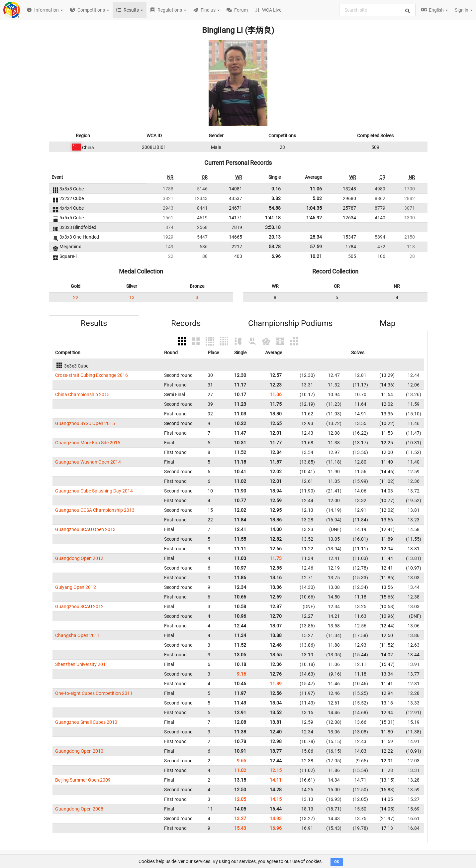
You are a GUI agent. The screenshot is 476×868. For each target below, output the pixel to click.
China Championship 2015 (82, 394)
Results (94, 323)
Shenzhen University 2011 (82, 664)
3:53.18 (273, 227)
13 (132, 297)
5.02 (317, 198)
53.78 (275, 247)
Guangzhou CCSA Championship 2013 (95, 510)
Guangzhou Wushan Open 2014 (88, 462)
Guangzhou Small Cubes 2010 (86, 722)
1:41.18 (273, 218)
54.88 (275, 208)
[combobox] (377, 10)
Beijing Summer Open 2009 (83, 780)
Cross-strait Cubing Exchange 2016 (92, 375)
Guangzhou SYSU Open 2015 (85, 423)
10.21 (316, 256)
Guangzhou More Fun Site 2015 (88, 443)
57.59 (316, 247)
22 (76, 297)
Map (387, 323)
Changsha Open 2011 (78, 635)
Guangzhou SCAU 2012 (79, 606)
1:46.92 (314, 218)
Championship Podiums (290, 323)
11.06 (316, 189)
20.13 (275, 237)
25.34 (316, 237)
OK (337, 862)
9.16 (276, 189)
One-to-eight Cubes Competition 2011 (94, 693)
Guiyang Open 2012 (76, 587)
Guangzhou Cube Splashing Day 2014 (94, 491)
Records (186, 323)
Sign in (464, 10)
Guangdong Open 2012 (79, 558)
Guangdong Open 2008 (79, 809)
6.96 (276, 256)
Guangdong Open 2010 (79, 751)
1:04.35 (314, 208)
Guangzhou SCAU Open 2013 (85, 529)
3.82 (276, 198)
